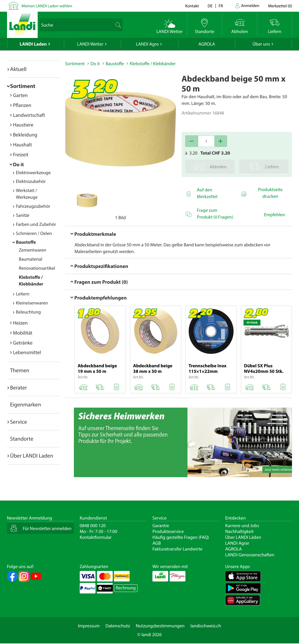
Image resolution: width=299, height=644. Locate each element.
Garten (20, 95)
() (280, 6)
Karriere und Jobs (242, 526)
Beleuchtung (28, 312)
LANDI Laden (33, 44)
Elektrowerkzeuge (33, 173)
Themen (20, 370)
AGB (157, 543)
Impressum (89, 626)
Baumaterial (31, 259)
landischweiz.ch (206, 626)
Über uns (261, 44)
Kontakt (192, 6)
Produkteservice (168, 532)
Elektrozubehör (31, 181)
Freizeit (21, 154)
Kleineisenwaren (32, 303)
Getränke (23, 343)
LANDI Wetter (90, 44)
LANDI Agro (147, 44)
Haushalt (23, 144)
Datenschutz (118, 626)
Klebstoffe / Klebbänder (153, 64)
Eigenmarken (26, 404)
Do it (19, 164)
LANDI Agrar (237, 543)
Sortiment (23, 86)
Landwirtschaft (29, 115)
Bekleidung (25, 135)
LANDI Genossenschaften (250, 555)
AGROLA (207, 44)
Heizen (20, 323)
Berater (19, 387)
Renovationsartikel (37, 268)
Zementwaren (33, 250)
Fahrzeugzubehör (33, 206)
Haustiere (23, 125)
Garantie (161, 526)
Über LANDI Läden (243, 537)
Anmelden (250, 5)
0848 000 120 (93, 526)
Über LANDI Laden (32, 456)
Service (19, 422)
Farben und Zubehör (36, 224)
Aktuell (18, 69)
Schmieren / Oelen (34, 233)
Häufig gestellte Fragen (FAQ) (181, 537)
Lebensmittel (27, 352)
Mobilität (23, 333)
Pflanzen (22, 105)
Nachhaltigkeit (239, 532)
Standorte (22, 439)
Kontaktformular (96, 537)
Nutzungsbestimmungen (160, 626)
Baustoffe (26, 242)
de (210, 6)
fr (221, 6)
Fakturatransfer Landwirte (177, 549)
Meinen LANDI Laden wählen (47, 6)
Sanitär (23, 215)
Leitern (23, 294)
